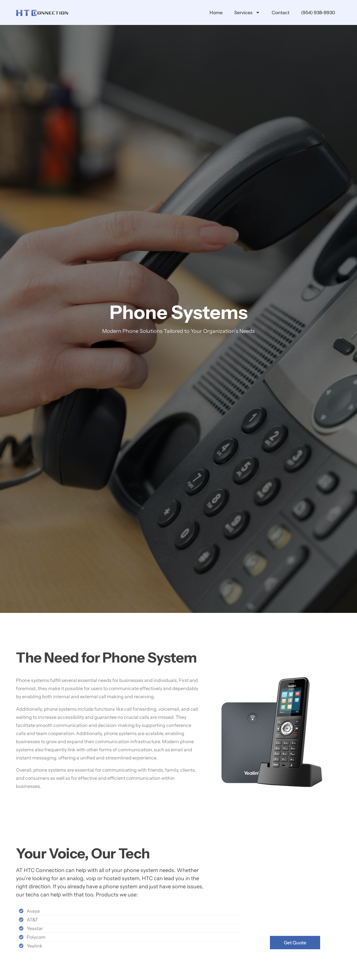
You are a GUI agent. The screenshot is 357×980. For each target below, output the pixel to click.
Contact (281, 12)
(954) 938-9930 (318, 12)
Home (216, 12)
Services (247, 12)
